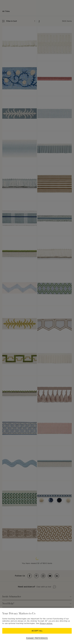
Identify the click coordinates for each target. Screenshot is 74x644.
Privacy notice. (46, 623)
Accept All (37, 631)
